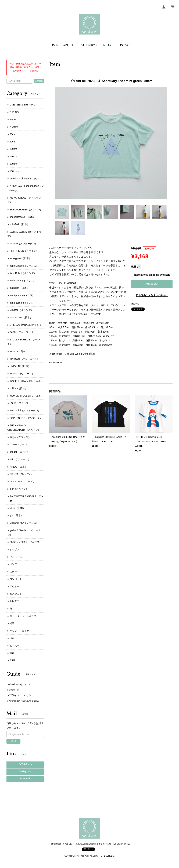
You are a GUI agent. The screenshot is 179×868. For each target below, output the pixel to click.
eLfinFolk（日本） (19, 224)
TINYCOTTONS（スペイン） (26, 359)
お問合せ (14, 690)
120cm (13, 164)
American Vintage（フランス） (27, 179)
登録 (13, 741)
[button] (88, 45)
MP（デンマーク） (20, 459)
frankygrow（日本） (20, 258)
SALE (13, 119)
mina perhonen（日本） (23, 303)
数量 (134, 267)
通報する (135, 304)
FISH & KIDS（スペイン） (24, 251)
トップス (15, 549)
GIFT (12, 660)
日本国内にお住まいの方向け (152, 295)
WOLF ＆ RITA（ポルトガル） (26, 381)
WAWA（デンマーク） (22, 374)
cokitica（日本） (19, 388)
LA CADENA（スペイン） (24, 481)
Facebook (25, 779)
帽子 (12, 623)
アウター (15, 586)
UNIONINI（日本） (20, 366)
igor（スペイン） (19, 489)
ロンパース (16, 579)
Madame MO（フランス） (24, 523)
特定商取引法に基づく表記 (24, 701)
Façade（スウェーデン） (24, 244)
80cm (13, 134)
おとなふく (16, 594)
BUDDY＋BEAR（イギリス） (26, 542)
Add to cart (152, 284)
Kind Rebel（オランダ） (23, 273)
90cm (13, 142)
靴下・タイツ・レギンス (23, 616)
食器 (12, 653)
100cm (13, 149)
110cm (13, 156)
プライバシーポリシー (22, 695)
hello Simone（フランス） (24, 266)
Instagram (25, 772)
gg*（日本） (16, 515)
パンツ (13, 564)
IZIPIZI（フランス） (21, 445)
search (39, 81)
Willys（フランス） (20, 437)
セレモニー (16, 601)
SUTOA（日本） (19, 351)
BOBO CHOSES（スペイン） (26, 210)
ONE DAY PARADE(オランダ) (26, 325)
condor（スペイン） (21, 452)
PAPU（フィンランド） (23, 332)
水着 (12, 638)
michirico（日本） (19, 288)
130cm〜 (15, 171)
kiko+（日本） (17, 508)
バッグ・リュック (19, 631)
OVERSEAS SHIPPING (23, 105)
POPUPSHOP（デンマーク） (26, 418)
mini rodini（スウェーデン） (25, 411)
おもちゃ (15, 646)
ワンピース (16, 557)
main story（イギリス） (23, 281)
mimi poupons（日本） (22, 295)
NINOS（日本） (18, 467)
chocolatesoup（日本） (22, 217)
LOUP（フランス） (20, 403)
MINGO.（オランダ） (21, 310)
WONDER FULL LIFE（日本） (26, 396)
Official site (25, 765)
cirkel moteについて (20, 684)
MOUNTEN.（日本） (21, 317)
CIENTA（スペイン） (21, 474)
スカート (15, 572)
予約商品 (15, 112)
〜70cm (14, 127)
